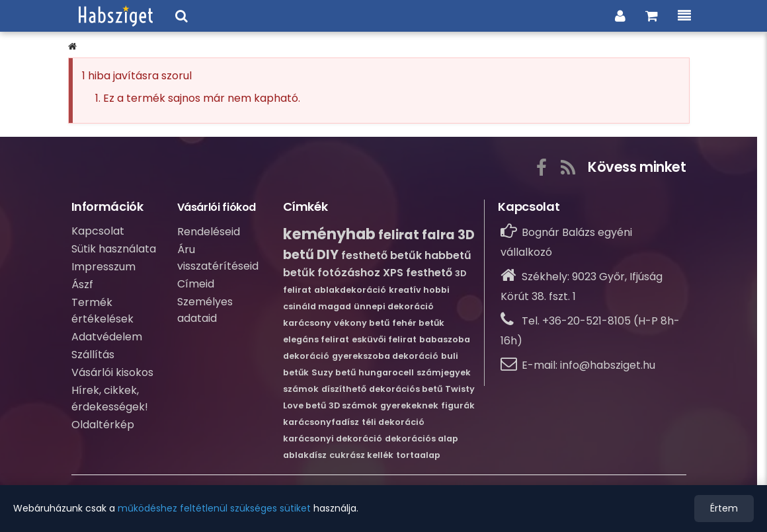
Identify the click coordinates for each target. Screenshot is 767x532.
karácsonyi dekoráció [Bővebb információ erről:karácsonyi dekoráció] (333, 438)
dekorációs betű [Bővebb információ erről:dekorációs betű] (406, 389)
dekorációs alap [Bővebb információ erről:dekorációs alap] (422, 438)
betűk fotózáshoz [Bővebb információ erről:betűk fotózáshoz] (332, 273)
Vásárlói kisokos (112, 372)
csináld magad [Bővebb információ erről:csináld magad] (317, 306)
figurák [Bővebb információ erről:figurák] (458, 405)
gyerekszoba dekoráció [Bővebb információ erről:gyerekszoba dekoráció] (385, 356)
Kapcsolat (98, 231)
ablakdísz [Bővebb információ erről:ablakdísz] (305, 455)
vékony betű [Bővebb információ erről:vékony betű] (362, 323)
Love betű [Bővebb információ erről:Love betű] (304, 405)
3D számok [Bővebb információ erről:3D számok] (353, 405)
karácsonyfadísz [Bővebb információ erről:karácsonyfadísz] (321, 422)
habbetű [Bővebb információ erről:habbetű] (448, 255)
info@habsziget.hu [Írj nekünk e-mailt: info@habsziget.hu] (608, 365)
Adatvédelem (107, 337)
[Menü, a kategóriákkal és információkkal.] (684, 16)
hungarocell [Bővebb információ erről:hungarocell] (386, 372)
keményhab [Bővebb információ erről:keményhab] (329, 234)
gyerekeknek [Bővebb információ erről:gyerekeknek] (409, 405)
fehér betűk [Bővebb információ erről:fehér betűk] (418, 323)
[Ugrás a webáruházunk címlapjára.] (116, 16)
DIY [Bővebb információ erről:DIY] (328, 255)
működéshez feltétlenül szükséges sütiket (214, 508)
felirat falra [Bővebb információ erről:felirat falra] (417, 235)
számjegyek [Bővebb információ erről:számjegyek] (444, 372)
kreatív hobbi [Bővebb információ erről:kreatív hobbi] (419, 290)
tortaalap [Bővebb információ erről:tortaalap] (418, 455)
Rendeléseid (209, 232)
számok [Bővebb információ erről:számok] (301, 389)
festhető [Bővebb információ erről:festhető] (429, 273)
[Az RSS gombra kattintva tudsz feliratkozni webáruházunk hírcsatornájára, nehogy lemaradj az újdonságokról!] (568, 165)
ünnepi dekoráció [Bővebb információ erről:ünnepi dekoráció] (394, 306)
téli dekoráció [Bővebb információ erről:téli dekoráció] (393, 422)
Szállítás (93, 355)
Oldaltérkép (103, 425)
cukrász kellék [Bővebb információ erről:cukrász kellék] (361, 455)
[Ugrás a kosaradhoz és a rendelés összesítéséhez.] (652, 16)
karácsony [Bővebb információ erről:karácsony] (307, 323)
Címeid (196, 284)
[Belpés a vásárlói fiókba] (620, 16)
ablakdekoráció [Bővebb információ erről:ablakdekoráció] (350, 290)
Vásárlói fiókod (217, 207)
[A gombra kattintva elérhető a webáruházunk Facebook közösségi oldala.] (542, 165)
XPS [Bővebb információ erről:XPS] (393, 273)
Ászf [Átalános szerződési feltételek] (82, 285)
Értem (724, 508)
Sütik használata (114, 249)
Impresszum (103, 267)
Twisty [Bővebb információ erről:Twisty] (460, 389)
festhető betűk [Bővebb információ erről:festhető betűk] (382, 255)
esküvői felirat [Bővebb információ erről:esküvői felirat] (384, 339)
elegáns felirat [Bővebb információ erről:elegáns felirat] (316, 339)
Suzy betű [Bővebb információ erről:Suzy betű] (334, 372)
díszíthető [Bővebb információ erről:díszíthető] (344, 389)
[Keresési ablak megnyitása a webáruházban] (182, 16)
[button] (72, 46)
